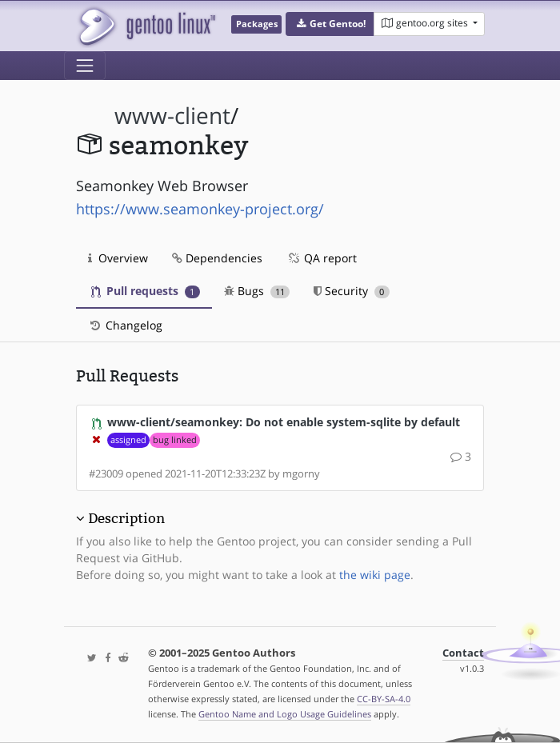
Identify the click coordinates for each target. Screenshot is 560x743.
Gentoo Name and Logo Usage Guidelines (285, 714)
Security (352, 291)
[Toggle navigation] (85, 66)
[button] (330, 24)
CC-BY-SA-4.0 (384, 699)
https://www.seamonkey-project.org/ (200, 209)
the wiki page (375, 575)
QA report (322, 258)
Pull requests (146, 291)
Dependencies (217, 258)
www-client (172, 116)
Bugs (257, 291)
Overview (118, 258)
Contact (463, 653)
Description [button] (126, 518)
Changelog (125, 325)
